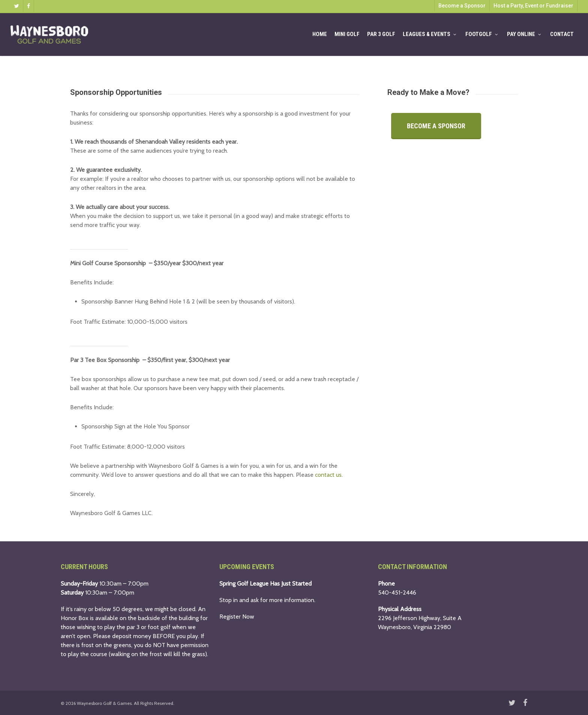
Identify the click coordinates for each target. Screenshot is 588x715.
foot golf (159, 627)
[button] (436, 126)
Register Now (237, 617)
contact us (328, 475)
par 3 (133, 627)
